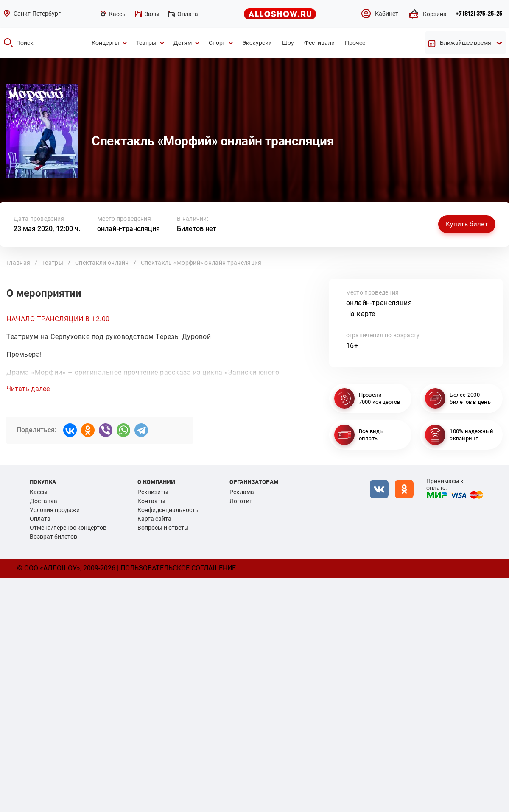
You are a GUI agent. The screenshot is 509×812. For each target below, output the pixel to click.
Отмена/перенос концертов (68, 528)
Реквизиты (153, 492)
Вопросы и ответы (163, 528)
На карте (361, 314)
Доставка (43, 501)
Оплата (40, 519)
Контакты (151, 501)
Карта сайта (154, 519)
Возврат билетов (53, 537)
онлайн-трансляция (129, 229)
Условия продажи (55, 510)
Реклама (242, 492)
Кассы (39, 492)
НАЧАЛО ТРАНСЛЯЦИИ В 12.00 (58, 319)
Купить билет (467, 224)
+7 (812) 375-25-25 (479, 14)
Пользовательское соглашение (178, 568)
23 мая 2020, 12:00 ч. (47, 229)
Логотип (241, 501)
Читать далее (28, 389)
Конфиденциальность (168, 510)
